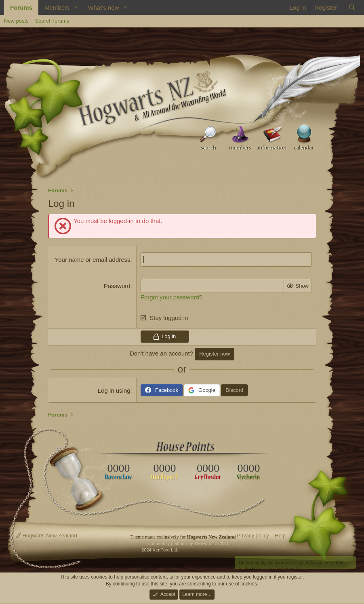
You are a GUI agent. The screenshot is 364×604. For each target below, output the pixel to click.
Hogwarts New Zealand (46, 536)
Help (280, 536)
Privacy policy (253, 536)
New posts (16, 21)
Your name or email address (93, 260)
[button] (76, 7)
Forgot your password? (171, 297)
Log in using (114, 390)
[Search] (352, 7)
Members (57, 7)
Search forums (52, 21)
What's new (103, 7)
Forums (21, 7)
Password (117, 286)
